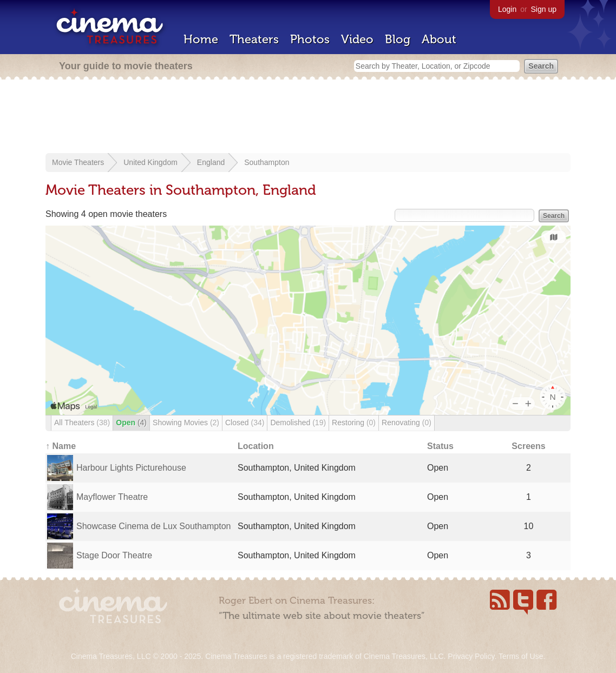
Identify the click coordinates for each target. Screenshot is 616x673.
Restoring (354, 423)
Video (357, 39)
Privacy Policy (471, 656)
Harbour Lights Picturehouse (131, 468)
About (439, 39)
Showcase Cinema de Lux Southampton (154, 526)
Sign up (544, 9)
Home (201, 39)
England (211, 162)
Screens (528, 446)
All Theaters (82, 423)
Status (440, 446)
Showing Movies (186, 423)
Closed (245, 423)
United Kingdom (150, 162)
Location (256, 446)
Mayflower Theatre (112, 497)
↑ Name (61, 446)
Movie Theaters (78, 162)
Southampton (267, 162)
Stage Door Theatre (114, 555)
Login (507, 9)
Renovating (407, 423)
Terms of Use (521, 656)
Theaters (254, 39)
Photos (310, 39)
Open (131, 423)
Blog (398, 39)
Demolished (298, 423)
